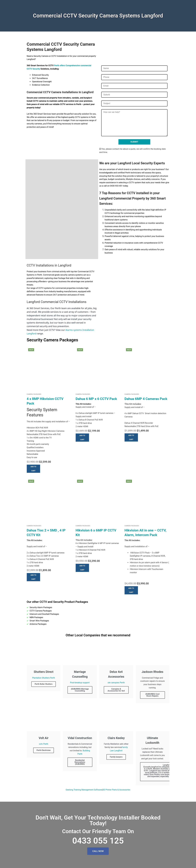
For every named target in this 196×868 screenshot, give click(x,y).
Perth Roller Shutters (44, 684)
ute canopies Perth (116, 683)
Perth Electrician (44, 750)
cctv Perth (44, 744)
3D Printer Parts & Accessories (116, 790)
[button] (33, 469)
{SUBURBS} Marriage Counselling (80, 690)
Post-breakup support (80, 683)
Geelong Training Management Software (84, 790)
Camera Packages (34, 394)
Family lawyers (116, 757)
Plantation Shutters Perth (44, 678)
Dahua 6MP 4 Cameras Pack (146, 399)
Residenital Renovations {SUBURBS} (80, 762)
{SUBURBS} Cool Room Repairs (153, 695)
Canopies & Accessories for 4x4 (116, 690)
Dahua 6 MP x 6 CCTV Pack (96, 399)
